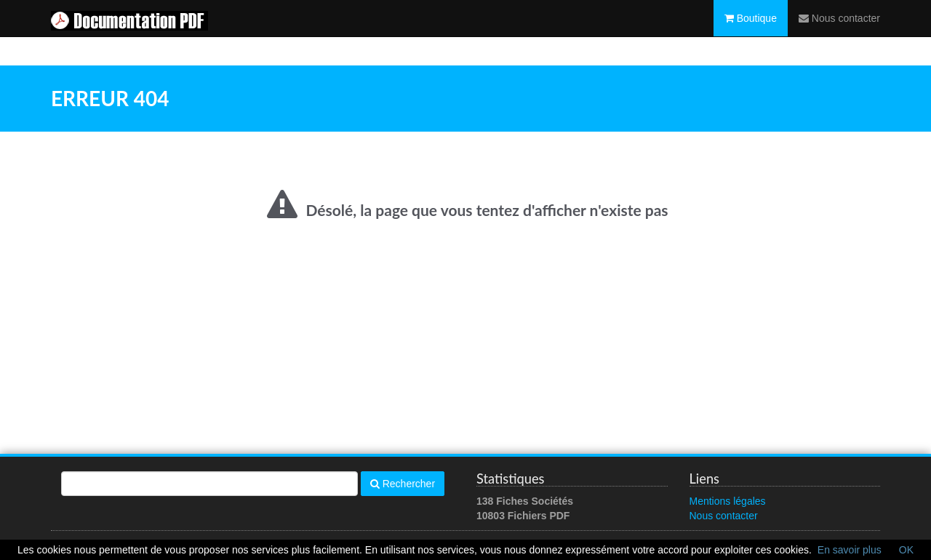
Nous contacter (839, 33)
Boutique (751, 33)
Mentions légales (728, 501)
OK (906, 550)
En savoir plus (850, 550)
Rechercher (403, 484)
